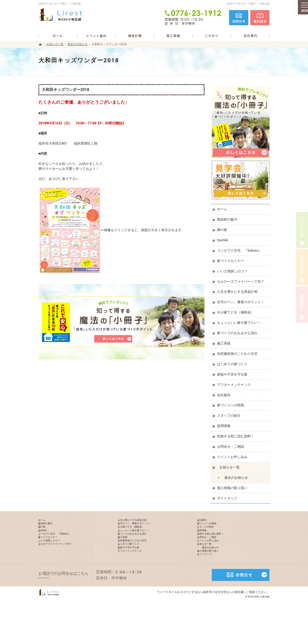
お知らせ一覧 (231, 465)
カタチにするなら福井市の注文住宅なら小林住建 (212, 621)
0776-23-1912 (193, 17)
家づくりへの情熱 (231, 403)
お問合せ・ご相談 (231, 445)
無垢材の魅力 (228, 217)
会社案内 (225, 393)
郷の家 (223, 228)
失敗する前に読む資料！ (237, 434)
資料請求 (260, 17)
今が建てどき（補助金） (237, 310)
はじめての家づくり (233, 362)
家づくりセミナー (231, 259)
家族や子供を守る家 (233, 372)
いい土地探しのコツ (233, 269)
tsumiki (224, 238)
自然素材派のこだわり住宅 (238, 352)
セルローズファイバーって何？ (242, 280)
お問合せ (239, 17)
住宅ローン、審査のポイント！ (242, 300)
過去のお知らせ (237, 476)
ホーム (223, 207)
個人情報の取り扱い (233, 486)
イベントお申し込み (233, 455)
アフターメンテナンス (235, 383)
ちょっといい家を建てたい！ (240, 321)
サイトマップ (228, 496)
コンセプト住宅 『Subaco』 (241, 249)
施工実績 (225, 341)
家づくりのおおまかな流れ (238, 331)
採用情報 (225, 424)
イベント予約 (302, 230)
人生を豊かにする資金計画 (238, 290)
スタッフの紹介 (230, 414)
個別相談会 (302, 267)
